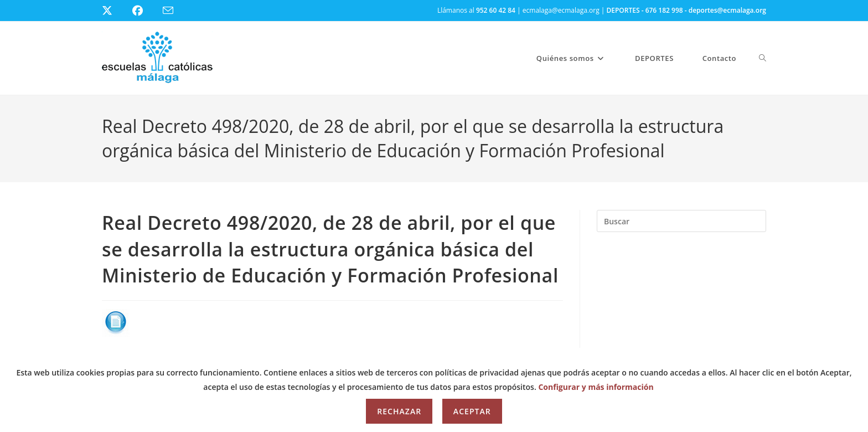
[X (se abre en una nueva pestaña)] (115, 11)
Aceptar (472, 411)
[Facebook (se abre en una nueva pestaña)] (144, 11)
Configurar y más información (596, 387)
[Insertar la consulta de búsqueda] (681, 221)
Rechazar (399, 411)
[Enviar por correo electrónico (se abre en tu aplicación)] (175, 11)
